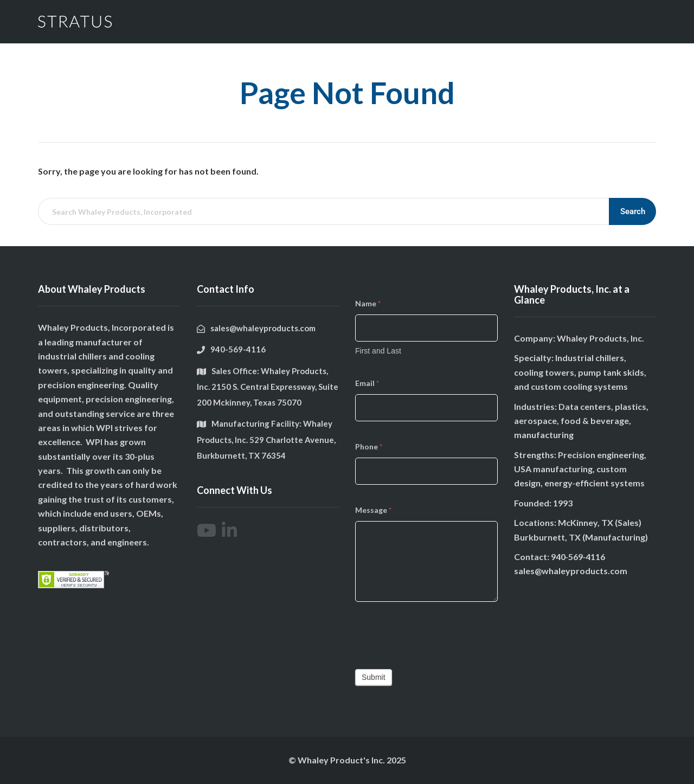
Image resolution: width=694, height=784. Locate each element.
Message (373, 510)
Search (633, 211)
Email (367, 383)
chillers (92, 356)
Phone (369, 446)
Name (368, 303)
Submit (374, 677)
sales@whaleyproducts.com (571, 571)
